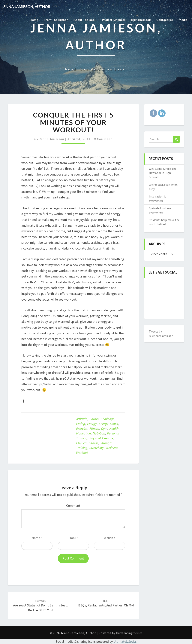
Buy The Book (141, 20)
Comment (73, 506)
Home (34, 20)
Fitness (94, 429)
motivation (83, 433)
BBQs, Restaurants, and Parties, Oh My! (106, 603)
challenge (108, 419)
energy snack (108, 424)
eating (81, 424)
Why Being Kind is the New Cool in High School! (163, 173)
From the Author (56, 20)
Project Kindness (114, 20)
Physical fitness (87, 443)
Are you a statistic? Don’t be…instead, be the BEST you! (41, 606)
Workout (82, 453)
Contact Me (165, 20)
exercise (82, 429)
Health (114, 429)
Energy (92, 424)
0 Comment (103, 139)
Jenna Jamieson (52, 139)
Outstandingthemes (129, 633)
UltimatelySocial (125, 641)
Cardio (94, 419)
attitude (82, 419)
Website (109, 538)
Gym (104, 429)
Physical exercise (101, 438)
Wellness (112, 448)
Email (73, 538)
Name (37, 538)
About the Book (85, 20)
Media (183, 20)
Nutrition (99, 433)
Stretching (97, 448)
